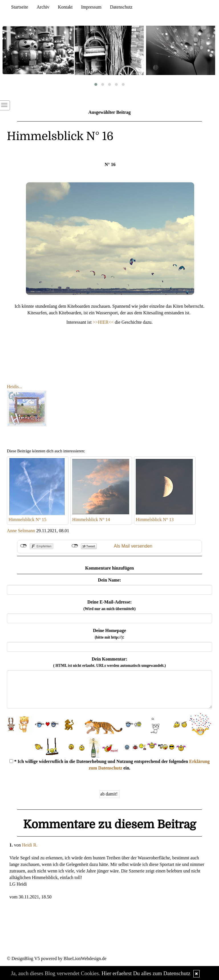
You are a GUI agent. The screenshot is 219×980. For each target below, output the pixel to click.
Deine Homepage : (109, 634)
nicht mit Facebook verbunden (24, 546)
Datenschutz (121, 7)
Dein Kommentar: (110, 662)
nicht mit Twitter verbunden (75, 546)
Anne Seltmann (21, 531)
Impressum (91, 7)
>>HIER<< (104, 322)
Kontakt (65, 7)
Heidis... (15, 387)
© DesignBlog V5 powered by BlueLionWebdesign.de (57, 958)
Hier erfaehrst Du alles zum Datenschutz (146, 973)
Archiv (43, 7)
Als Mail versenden (133, 546)
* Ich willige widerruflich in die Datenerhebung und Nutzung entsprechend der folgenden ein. (110, 765)
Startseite (20, 7)
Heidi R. (30, 845)
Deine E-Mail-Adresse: (109, 605)
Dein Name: (109, 580)
